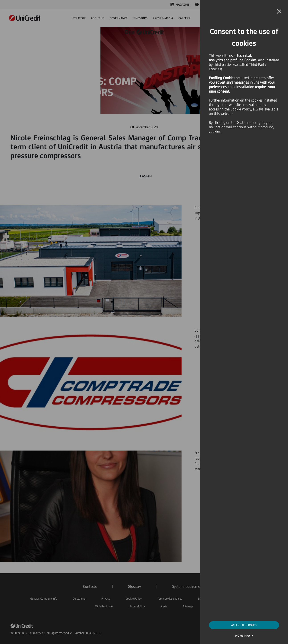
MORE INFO (242, 636)
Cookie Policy (241, 109)
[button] (279, 12)
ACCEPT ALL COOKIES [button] (244, 625)
